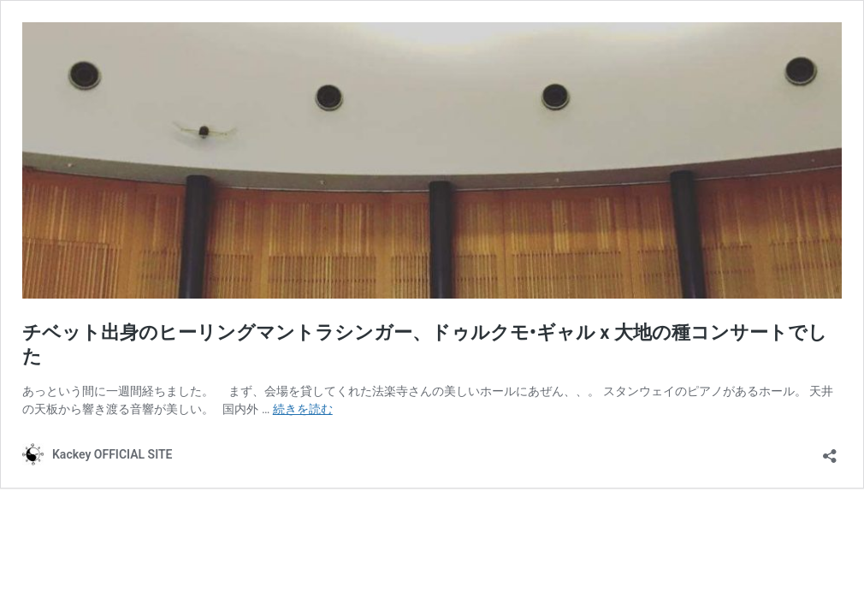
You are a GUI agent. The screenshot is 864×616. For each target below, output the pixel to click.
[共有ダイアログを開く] (830, 450)
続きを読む (303, 409)
